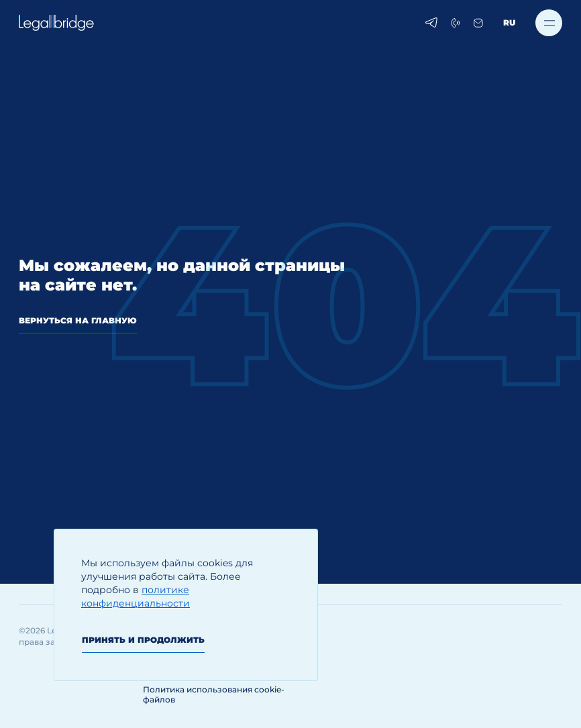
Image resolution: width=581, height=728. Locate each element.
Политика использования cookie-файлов (214, 694)
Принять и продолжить (143, 640)
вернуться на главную (78, 320)
